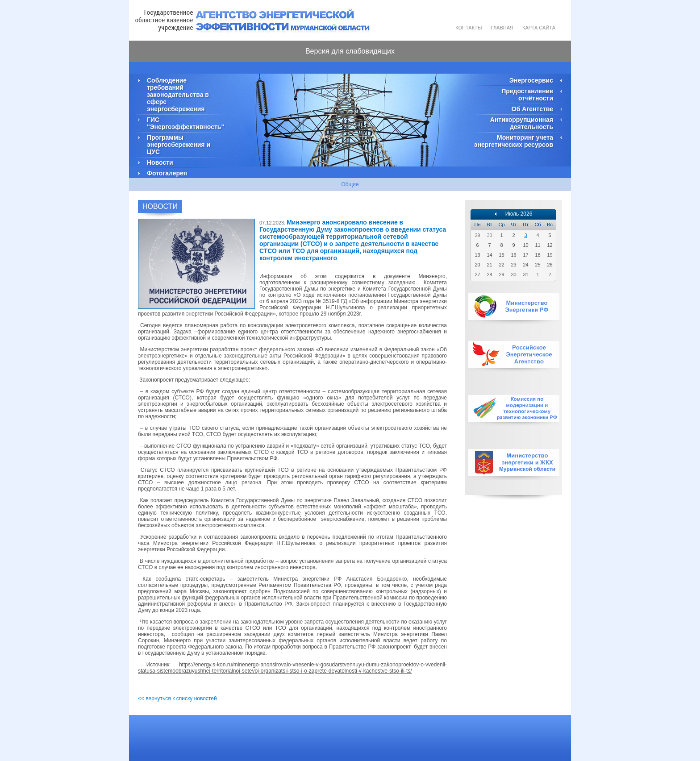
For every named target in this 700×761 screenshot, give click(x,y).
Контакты (469, 28)
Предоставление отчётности (527, 95)
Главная (502, 28)
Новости (160, 162)
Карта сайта (539, 28)
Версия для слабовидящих (350, 51)
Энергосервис (531, 80)
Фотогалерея (167, 173)
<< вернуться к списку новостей (177, 699)
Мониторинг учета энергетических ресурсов (514, 141)
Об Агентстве (532, 109)
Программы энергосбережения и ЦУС (179, 145)
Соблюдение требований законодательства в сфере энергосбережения (178, 95)
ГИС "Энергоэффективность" (185, 123)
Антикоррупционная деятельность (522, 123)
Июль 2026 (519, 214)
